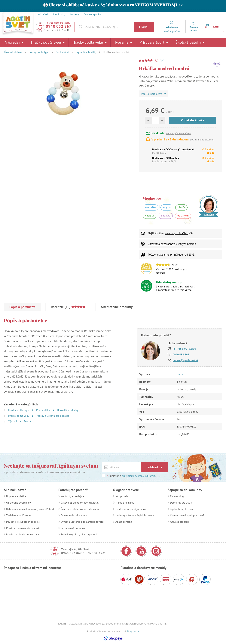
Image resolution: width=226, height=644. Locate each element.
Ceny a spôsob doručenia (179, 133)
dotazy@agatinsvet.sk (185, 360)
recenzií (160, 273)
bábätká (166, 216)
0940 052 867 (59, 26)
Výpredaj (14, 42)
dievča (181, 207)
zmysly (167, 207)
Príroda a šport (154, 42)
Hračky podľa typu (48, 42)
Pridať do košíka (192, 120)
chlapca (150, 216)
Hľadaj (144, 27)
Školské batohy (190, 42)
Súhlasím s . (131, 476)
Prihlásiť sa (154, 467)
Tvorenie (123, 42)
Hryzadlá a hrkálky (86, 52)
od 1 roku (183, 216)
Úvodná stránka (13, 52)
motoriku (151, 207)
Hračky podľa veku (90, 42)
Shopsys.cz (133, 631)
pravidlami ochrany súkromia (138, 476)
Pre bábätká (62, 52)
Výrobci (13, 421)
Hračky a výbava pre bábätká (53, 416)
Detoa (27, 421)
